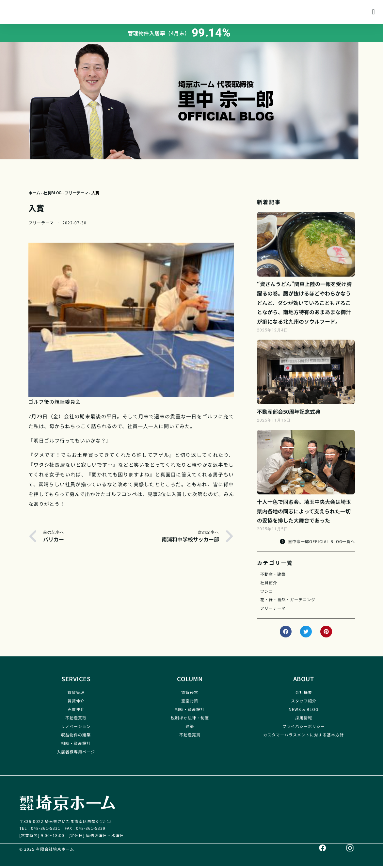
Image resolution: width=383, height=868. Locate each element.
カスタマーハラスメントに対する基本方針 (303, 737)
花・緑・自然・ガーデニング (288, 602)
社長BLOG (52, 196)
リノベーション (76, 729)
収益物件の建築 (76, 737)
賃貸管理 (76, 695)
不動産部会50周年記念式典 (289, 414)
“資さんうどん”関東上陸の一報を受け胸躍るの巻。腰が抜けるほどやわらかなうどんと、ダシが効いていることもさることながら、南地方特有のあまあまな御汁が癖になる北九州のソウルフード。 (304, 305)
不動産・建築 (273, 577)
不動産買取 (76, 720)
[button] (373, 13)
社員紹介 (269, 585)
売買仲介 (76, 712)
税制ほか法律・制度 (190, 720)
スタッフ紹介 (304, 703)
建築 (190, 729)
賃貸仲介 (76, 703)
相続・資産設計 (76, 746)
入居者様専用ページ (76, 754)
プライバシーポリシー (304, 729)
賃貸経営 (190, 695)
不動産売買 (190, 737)
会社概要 (304, 695)
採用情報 (304, 720)
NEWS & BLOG (303, 712)
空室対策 (190, 703)
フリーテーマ (76, 196)
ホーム (34, 196)
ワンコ (267, 594)
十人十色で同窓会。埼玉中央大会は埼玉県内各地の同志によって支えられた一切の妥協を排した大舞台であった (304, 514)
